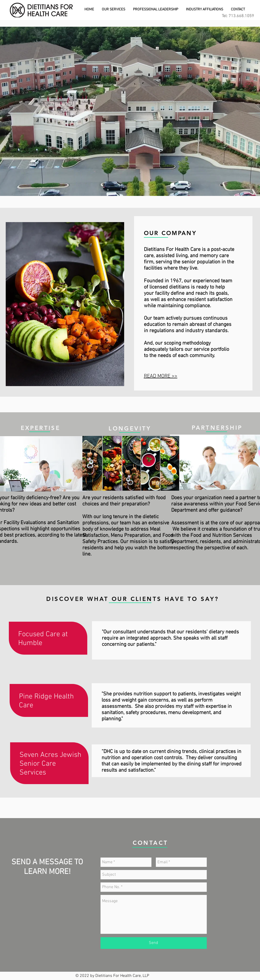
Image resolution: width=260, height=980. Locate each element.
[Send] (154, 943)
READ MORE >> (161, 376)
